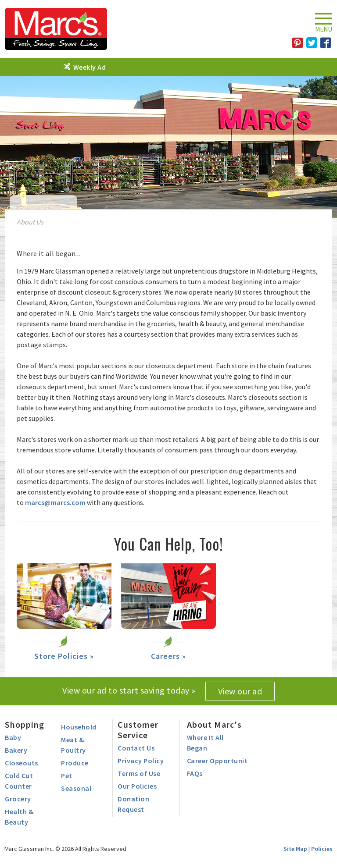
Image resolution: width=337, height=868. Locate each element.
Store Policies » (64, 656)
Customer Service (138, 730)
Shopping (25, 724)
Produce (75, 763)
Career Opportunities (222, 761)
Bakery (16, 750)
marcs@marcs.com (55, 502)
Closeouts (22, 763)
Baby (13, 737)
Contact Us (136, 748)
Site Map (295, 849)
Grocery (18, 799)
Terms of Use (139, 773)
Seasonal (76, 788)
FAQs (195, 773)
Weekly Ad (90, 67)
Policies (322, 849)
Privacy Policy (141, 761)
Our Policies (137, 786)
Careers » (168, 656)
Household (79, 727)
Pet (67, 776)
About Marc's (214, 724)
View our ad (240, 691)
